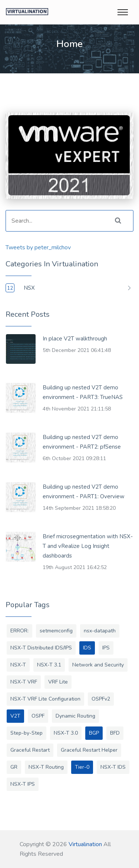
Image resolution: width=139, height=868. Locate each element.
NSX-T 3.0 (66, 733)
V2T (15, 716)
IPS (106, 648)
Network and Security (98, 665)
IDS (87, 648)
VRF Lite (58, 682)
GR (14, 767)
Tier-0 (82, 767)
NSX (29, 288)
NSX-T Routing (46, 767)
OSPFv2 (101, 699)
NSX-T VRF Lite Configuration (45, 699)
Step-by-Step (27, 733)
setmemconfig (56, 631)
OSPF (38, 716)
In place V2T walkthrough (75, 339)
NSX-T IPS (23, 784)
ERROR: (19, 631)
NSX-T (18, 665)
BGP (94, 733)
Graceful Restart (30, 750)
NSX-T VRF (24, 682)
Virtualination (85, 844)
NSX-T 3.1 (49, 665)
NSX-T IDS (113, 767)
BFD (115, 733)
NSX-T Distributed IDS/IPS (41, 648)
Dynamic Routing (75, 716)
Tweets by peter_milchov (38, 247)
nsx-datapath (100, 631)
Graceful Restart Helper (89, 750)
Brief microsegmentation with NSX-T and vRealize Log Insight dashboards (88, 546)
